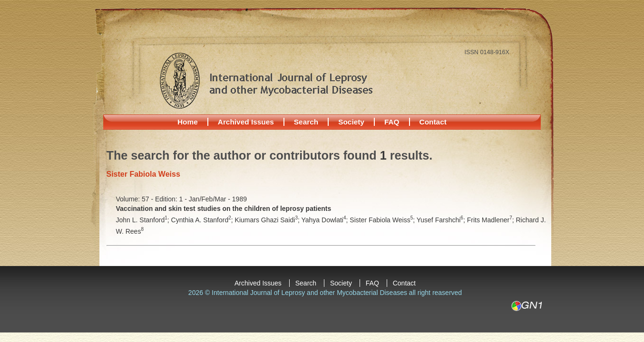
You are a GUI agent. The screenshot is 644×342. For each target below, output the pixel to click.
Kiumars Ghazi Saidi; (268, 220)
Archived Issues (246, 122)
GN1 (526, 306)
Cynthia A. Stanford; (203, 220)
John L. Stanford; (144, 220)
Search (306, 122)
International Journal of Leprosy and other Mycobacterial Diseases (266, 80)
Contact (433, 122)
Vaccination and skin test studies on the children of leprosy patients (224, 209)
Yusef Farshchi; (442, 220)
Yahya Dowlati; (326, 220)
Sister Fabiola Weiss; (383, 220)
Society (351, 122)
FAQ (392, 122)
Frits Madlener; (492, 220)
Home (188, 122)
